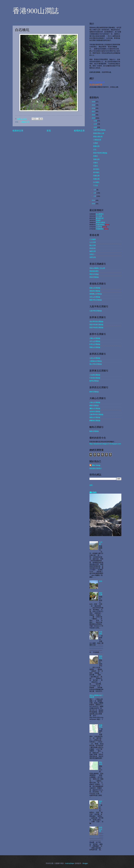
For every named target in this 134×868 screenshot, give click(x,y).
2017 (94, 111)
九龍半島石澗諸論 (99, 130)
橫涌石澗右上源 (99, 133)
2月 (95, 193)
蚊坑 (101, 581)
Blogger (85, 863)
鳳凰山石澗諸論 (95, 417)
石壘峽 (96, 143)
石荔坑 (96, 166)
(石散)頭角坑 (100, 225)
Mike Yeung (96, 465)
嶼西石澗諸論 (94, 406)
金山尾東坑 (100, 214)
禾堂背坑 (101, 633)
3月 (95, 190)
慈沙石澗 (101, 594)
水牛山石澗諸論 (95, 341)
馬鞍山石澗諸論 (95, 347)
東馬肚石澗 (101, 829)
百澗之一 (93, 254)
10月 (95, 127)
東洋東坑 (96, 169)
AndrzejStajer (70, 863)
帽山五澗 (93, 245)
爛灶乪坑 (93, 492)
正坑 (95, 150)
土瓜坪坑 (99, 227)
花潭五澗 (93, 257)
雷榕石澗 (96, 159)
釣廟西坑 (101, 726)
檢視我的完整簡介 (96, 468)
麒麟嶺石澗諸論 (95, 420)
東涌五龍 (93, 248)
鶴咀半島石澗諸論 (96, 300)
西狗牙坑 (101, 657)
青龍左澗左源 (98, 137)
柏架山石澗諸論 (95, 288)
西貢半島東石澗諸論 (100, 153)
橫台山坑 (101, 763)
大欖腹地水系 (25, 122)
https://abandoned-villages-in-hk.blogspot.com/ (105, 444)
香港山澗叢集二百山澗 (97, 268)
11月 (95, 124)
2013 (94, 204)
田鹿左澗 (96, 179)
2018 (94, 108)
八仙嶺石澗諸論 (95, 375)
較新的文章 (18, 131)
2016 (94, 115)
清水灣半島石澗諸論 (96, 321)
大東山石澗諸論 (95, 402)
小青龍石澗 (97, 140)
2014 (94, 200)
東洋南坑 (96, 172)
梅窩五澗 (93, 251)
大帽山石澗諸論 (95, 338)
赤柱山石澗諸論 (95, 297)
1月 (95, 196)
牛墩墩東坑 (100, 229)
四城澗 (98, 220)
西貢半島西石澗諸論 (96, 328)
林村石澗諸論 (94, 392)
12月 (95, 121)
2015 (94, 118)
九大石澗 (93, 242)
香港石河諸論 (94, 274)
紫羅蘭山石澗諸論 (96, 294)
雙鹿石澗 (96, 146)
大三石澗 (99, 216)
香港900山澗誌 (36, 11)
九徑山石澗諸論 (95, 358)
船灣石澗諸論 (94, 381)
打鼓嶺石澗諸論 (95, 378)
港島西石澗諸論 (95, 291)
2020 (94, 102)
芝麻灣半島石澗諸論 (96, 414)
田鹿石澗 (96, 176)
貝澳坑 (96, 163)
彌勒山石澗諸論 (95, 408)
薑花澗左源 (100, 218)
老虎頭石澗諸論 (95, 412)
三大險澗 (93, 239)
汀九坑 (96, 185)
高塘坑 (96, 156)
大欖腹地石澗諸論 (96, 361)
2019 (94, 105)
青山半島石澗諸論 (96, 364)
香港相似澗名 (94, 271)
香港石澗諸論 (94, 277)
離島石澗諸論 (94, 431)
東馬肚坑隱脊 (100, 222)
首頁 (49, 131)
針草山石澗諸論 (95, 344)
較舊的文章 (79, 131)
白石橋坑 (96, 182)
